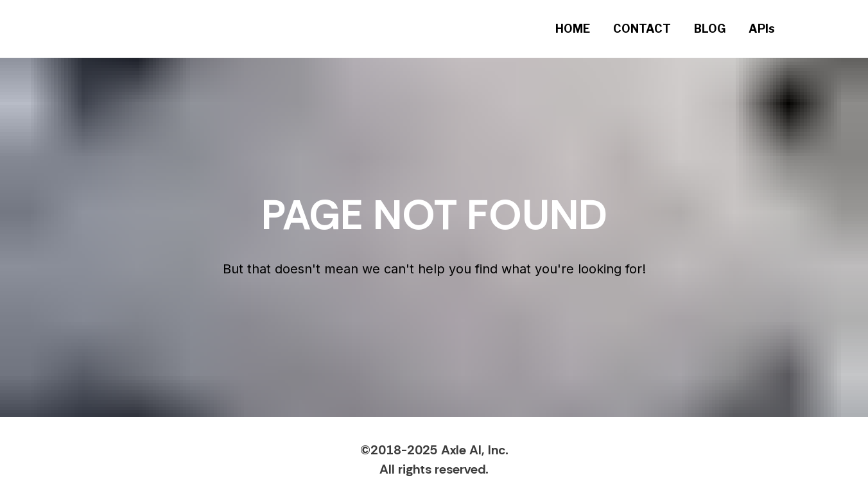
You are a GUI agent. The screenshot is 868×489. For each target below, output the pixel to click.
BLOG (710, 29)
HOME (573, 29)
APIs (762, 29)
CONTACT (642, 29)
